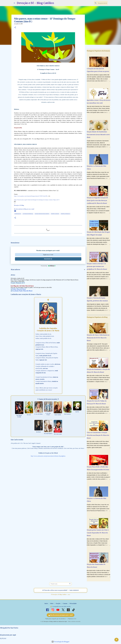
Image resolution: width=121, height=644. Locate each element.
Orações (58, 603)
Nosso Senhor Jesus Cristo (42, 214)
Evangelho (18, 214)
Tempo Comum (55, 214)
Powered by (48, 266)
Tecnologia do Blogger (61, 642)
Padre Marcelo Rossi (19, 289)
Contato (65, 603)
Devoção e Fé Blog (19, 205)
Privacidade (73, 603)
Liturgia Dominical (28, 214)
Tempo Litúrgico (65, 214)
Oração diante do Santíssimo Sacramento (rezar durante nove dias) (98, 135)
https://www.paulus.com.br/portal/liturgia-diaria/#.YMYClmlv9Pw (31, 196)
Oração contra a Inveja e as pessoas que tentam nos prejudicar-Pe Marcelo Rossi (97, 266)
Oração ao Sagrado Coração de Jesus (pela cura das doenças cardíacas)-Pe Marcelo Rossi (97, 200)
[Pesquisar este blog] (99, 3)
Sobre (52, 603)
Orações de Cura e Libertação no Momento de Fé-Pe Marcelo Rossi (98, 338)
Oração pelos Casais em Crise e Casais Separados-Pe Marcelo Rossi (98, 533)
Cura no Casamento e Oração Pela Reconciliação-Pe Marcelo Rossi (98, 435)
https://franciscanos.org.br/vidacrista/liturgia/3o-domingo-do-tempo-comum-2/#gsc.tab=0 (37, 200)
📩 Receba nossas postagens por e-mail (61, 615)
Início (46, 603)
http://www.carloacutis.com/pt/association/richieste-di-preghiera (48, 456)
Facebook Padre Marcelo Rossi (22, 291)
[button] (15, 28)
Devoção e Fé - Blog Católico (35, 3)
